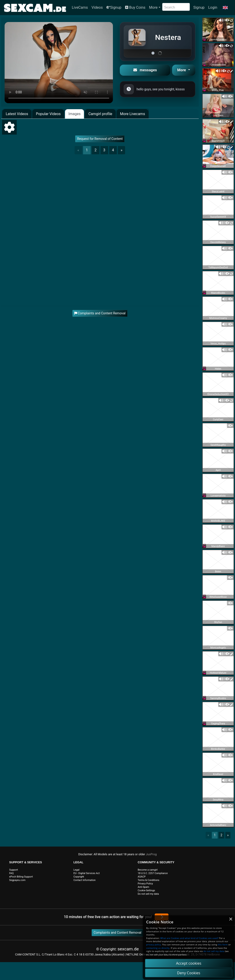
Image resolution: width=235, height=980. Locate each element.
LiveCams (80, 7)
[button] (225, 8)
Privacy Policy (145, 884)
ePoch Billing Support (21, 877)
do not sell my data (214, 951)
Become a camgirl (148, 870)
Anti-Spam (143, 887)
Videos (97, 7)
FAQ (11, 873)
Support (14, 870)
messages (145, 70)
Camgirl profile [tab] (100, 114)
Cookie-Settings (146, 890)
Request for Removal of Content (100, 139)
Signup (114, 7)
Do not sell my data (148, 894)
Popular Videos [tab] (48, 114)
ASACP (142, 877)
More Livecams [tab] (133, 114)
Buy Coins (135, 7)
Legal (76, 870)
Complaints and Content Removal (117, 933)
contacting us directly (158, 948)
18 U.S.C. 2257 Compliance (153, 873)
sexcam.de (128, 949)
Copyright (79, 877)
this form (223, 945)
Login (213, 7)
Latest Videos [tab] (17, 114)
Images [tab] (74, 114)
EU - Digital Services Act (87, 873)
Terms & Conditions (148, 880)
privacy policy (154, 945)
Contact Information (85, 880)
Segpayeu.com (17, 880)
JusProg (151, 854)
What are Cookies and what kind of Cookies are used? (190, 938)
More (153, 7)
